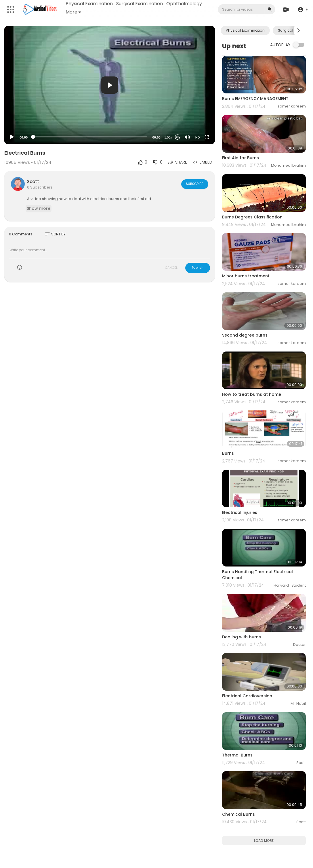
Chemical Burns (238, 814)
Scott (33, 182)
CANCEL (171, 268)
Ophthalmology (184, 4)
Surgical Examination (140, 4)
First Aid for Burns (241, 158)
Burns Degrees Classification (252, 217)
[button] (302, 10)
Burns (228, 453)
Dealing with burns (242, 637)
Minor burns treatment (246, 276)
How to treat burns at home (252, 394)
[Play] (12, 137)
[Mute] (187, 137)
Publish (198, 268)
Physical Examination (89, 4)
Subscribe (194, 184)
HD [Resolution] (198, 137)
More (74, 12)
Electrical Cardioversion (247, 696)
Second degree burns (245, 335)
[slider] (90, 137)
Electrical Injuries (240, 512)
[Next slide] (298, 30)
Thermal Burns (237, 755)
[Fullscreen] (207, 137)
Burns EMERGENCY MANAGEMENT (255, 99)
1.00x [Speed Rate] (168, 137)
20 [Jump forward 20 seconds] (177, 137)
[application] (110, 85)
